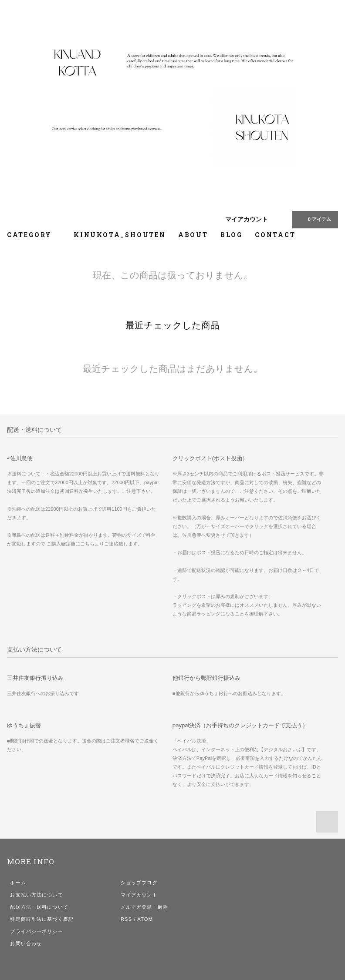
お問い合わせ (26, 943)
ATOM (145, 919)
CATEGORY (34, 235)
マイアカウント (247, 219)
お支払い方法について (36, 895)
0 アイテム (314, 219)
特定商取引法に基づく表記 (42, 919)
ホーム (18, 883)
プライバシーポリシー (36, 931)
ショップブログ (139, 883)
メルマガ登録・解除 (144, 907)
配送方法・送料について (39, 907)
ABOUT (193, 235)
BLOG (232, 235)
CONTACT (275, 235)
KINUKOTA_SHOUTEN (120, 235)
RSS (126, 919)
